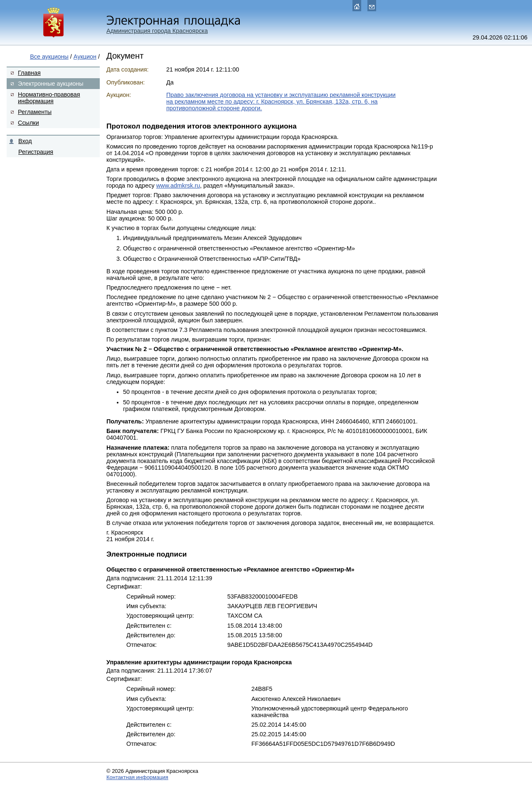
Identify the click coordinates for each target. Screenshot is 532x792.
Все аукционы (49, 57)
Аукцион (85, 57)
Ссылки (28, 123)
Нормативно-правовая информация (49, 98)
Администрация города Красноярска (157, 31)
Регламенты (35, 112)
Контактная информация (137, 777)
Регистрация (36, 152)
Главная (29, 73)
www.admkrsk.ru (178, 186)
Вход (25, 141)
